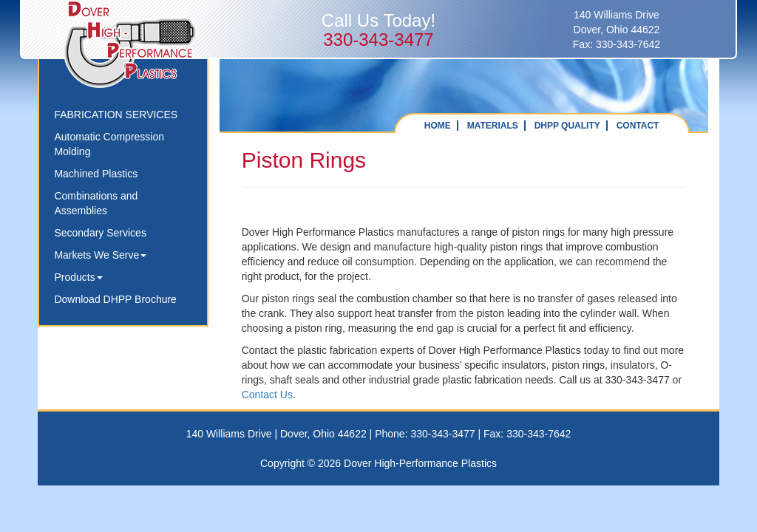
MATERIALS (493, 126)
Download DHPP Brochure (115, 299)
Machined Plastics (96, 174)
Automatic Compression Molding (109, 144)
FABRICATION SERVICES (116, 115)
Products (78, 277)
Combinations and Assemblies (96, 203)
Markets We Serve (100, 255)
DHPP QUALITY (567, 126)
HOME (438, 126)
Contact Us (267, 395)
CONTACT (638, 126)
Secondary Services (100, 233)
